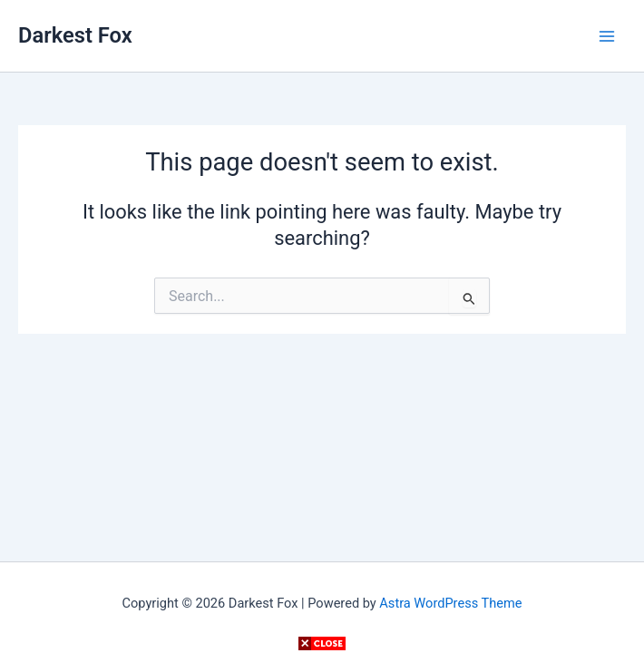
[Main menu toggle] (607, 36)
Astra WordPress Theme (450, 603)
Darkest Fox (75, 35)
